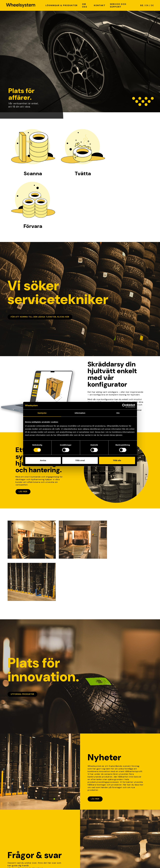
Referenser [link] (87, 829)
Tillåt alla (117, 460)
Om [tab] (118, 413)
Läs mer (23, 439)
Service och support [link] (92, 826)
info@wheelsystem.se (56, 832)
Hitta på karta (52, 824)
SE (142, 5)
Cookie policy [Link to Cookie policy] (35, 861)
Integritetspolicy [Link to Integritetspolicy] (16, 861)
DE (152, 5)
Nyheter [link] (86, 818)
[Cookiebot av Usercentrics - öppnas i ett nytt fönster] (124, 406)
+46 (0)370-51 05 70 (56, 841)
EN (147, 5)
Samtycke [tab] (42, 413)
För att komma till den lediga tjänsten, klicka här (40, 264)
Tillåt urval (80, 460)
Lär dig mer (17, 780)
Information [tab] (80, 413)
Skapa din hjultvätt (102, 369)
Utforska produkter (22, 599)
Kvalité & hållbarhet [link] (92, 824)
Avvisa (43, 460)
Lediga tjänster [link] (89, 821)
